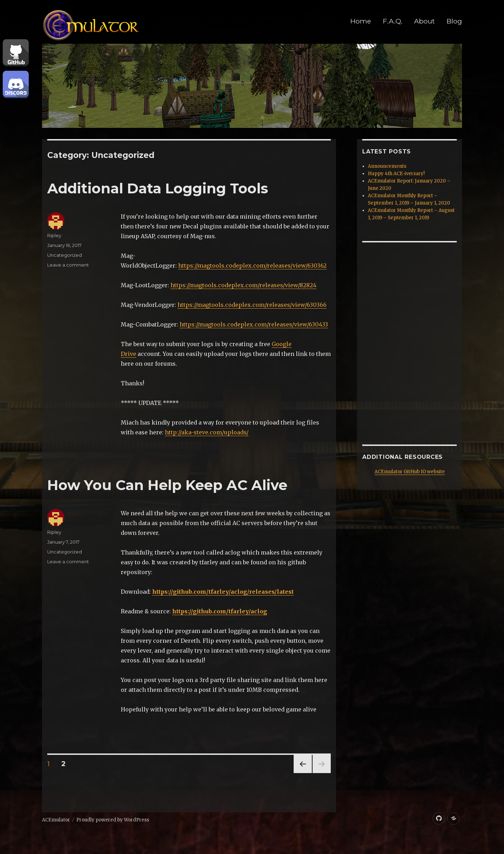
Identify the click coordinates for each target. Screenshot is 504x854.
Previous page (303, 773)
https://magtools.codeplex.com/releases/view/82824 (243, 285)
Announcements (387, 166)
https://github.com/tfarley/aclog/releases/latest (223, 592)
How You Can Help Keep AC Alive (167, 485)
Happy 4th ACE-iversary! (396, 174)
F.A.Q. (393, 21)
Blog (454, 21)
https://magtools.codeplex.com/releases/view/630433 (254, 324)
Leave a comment (68, 265)
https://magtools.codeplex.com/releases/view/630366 (252, 305)
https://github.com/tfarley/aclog (220, 611)
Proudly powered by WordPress (113, 820)
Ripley (54, 235)
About (424, 21)
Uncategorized (65, 255)
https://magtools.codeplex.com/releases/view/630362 (252, 266)
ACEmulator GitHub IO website (410, 472)
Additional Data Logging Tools (158, 188)
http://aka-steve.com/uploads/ (207, 432)
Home (361, 21)
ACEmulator (56, 820)
